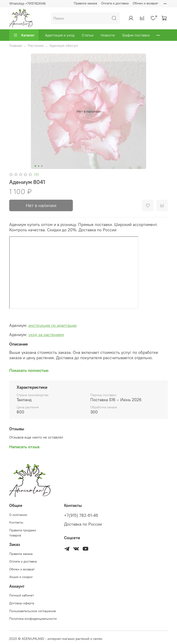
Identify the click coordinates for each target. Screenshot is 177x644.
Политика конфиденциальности (33, 619)
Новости (108, 35)
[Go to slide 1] (35, 166)
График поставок (136, 35)
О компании (18, 515)
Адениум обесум (64, 45)
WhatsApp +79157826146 (27, 3)
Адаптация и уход (60, 35)
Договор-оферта (22, 603)
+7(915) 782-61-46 (81, 515)
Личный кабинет (22, 595)
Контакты (16, 522)
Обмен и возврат (145, 3)
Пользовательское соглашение (33, 611)
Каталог (24, 35)
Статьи (88, 35)
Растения (36, 45)
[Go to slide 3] (42, 166)
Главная (16, 45)
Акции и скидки (21, 577)
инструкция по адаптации (52, 325)
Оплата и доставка (115, 3)
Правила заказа (85, 3)
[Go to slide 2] (39, 166)
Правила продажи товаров (23, 533)
